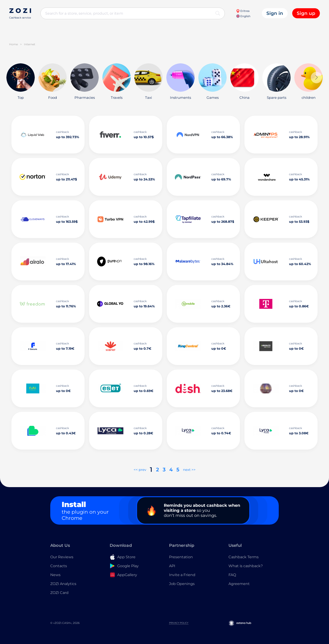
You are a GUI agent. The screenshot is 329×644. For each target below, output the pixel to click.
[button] (316, 78)
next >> (189, 470)
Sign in (275, 13)
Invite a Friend (182, 575)
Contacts (59, 566)
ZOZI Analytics (63, 584)
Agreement (239, 584)
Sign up (306, 13)
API (172, 566)
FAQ (232, 575)
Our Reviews (62, 557)
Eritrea (243, 11)
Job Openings (182, 584)
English (243, 16)
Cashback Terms (244, 557)
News (55, 575)
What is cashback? (246, 566)
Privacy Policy (179, 623)
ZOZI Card (59, 593)
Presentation (181, 557)
